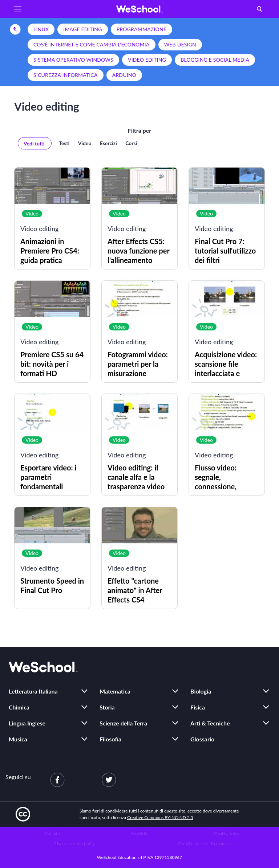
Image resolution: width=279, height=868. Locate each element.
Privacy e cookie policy (74, 844)
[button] (18, 9)
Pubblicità (140, 833)
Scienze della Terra (123, 723)
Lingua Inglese (27, 723)
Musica (18, 739)
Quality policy (227, 833)
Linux (41, 29)
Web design (180, 44)
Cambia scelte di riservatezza (205, 844)
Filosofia (110, 739)
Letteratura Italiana (33, 691)
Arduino (124, 75)
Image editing (82, 29)
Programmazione (141, 29)
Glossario (202, 739)
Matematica (115, 691)
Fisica (198, 707)
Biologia (201, 691)
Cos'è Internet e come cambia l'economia (92, 44)
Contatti (52, 833)
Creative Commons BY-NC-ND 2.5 (160, 817)
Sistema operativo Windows (73, 60)
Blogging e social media (215, 60)
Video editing (147, 60)
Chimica (19, 707)
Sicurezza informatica (66, 75)
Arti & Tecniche (210, 723)
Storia (107, 707)
